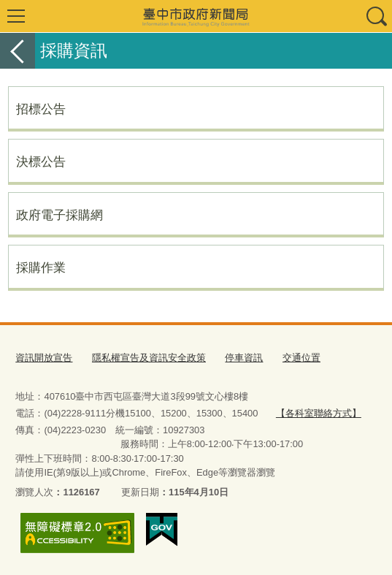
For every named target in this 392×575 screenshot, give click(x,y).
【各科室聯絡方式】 (319, 413)
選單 (16, 16)
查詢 (376, 16)
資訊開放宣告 (44, 358)
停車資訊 (244, 358)
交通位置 (301, 358)
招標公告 (41, 109)
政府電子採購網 (59, 215)
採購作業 (41, 267)
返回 (18, 51)
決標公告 (41, 161)
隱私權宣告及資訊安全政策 (149, 358)
